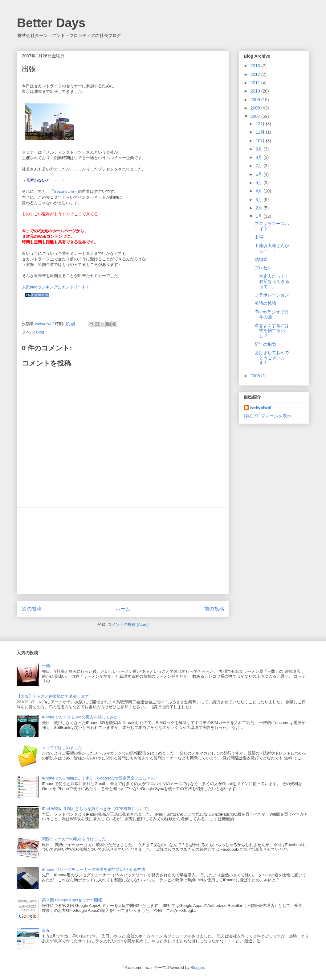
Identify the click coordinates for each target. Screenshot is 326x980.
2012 (256, 74)
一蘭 (46, 666)
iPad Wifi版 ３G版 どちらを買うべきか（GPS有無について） (97, 809)
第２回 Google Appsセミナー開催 (72, 900)
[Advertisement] (123, 551)
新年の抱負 (265, 344)
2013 (256, 66)
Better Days (51, 23)
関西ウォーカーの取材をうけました (74, 839)
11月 (261, 132)
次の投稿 (32, 609)
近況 (46, 930)
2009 (256, 100)
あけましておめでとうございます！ (272, 358)
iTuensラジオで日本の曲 (272, 314)
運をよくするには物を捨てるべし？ (272, 331)
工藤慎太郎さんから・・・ (272, 248)
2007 (256, 116)
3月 (259, 200)
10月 (261, 141)
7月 (259, 166)
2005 (256, 376)
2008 (256, 108)
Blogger (197, 968)
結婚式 (261, 259)
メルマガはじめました (62, 748)
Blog (40, 332)
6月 (259, 174)
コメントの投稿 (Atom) (128, 624)
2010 (256, 91)
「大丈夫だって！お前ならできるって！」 (272, 281)
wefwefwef (261, 407)
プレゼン (263, 268)
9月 (259, 149)
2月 (259, 208)
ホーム (123, 609)
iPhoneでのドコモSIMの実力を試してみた (80, 717)
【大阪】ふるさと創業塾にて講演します (53, 696)
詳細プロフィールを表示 (267, 416)
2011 (256, 83)
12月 (261, 124)
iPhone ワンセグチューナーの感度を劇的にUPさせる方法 (94, 869)
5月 (259, 183)
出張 (259, 237)
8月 (259, 157)
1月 (259, 216)
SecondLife (64, 191)
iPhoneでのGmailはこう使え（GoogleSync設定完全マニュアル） (100, 778)
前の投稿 (214, 609)
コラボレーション (272, 295)
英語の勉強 (265, 303)
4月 (259, 191)
